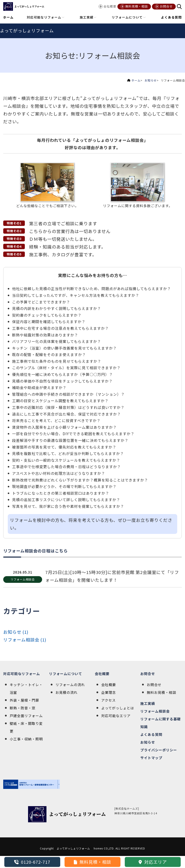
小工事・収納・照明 (26, 739)
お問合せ (148, 674)
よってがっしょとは (118, 708)
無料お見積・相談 (161, 692)
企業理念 (109, 692)
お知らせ (151, 80)
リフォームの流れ (70, 685)
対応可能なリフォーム (22, 674)
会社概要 (102, 674)
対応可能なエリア (116, 716)
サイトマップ (151, 758)
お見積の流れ (66, 692)
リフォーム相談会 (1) (25, 640)
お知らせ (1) (16, 632)
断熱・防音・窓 (23, 708)
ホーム (8, 17)
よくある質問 (171, 17)
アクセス (108, 700)
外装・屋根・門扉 (24, 700)
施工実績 (148, 703)
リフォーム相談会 (155, 711)
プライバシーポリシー (159, 750)
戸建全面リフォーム (26, 716)
